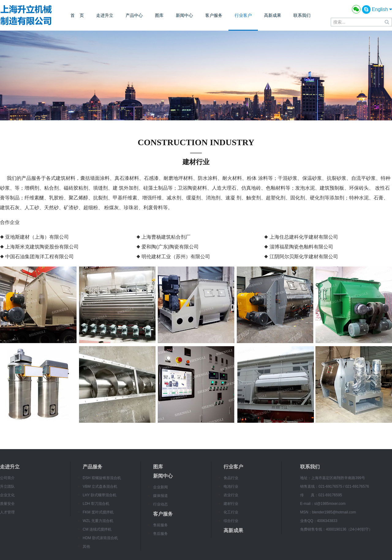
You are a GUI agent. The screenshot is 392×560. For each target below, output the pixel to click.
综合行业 (231, 521)
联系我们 (302, 15)
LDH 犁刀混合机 (96, 504)
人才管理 (7, 512)
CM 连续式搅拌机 (97, 529)
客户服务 (214, 15)
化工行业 (231, 512)
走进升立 (105, 15)
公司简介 (7, 478)
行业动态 (160, 504)
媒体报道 (160, 496)
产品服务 (92, 467)
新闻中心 (184, 15)
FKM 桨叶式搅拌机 (98, 512)
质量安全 (7, 504)
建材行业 (231, 504)
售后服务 (160, 534)
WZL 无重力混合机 (98, 521)
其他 (86, 547)
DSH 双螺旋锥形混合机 (102, 478)
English (382, 9)
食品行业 (231, 478)
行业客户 (243, 15)
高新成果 (273, 15)
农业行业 (231, 495)
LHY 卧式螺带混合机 (100, 495)
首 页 (77, 15)
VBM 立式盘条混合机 (100, 486)
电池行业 (231, 486)
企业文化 (7, 495)
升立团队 (7, 486)
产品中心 (134, 15)
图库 (159, 15)
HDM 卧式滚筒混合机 (100, 538)
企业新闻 (160, 487)
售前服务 (160, 525)
